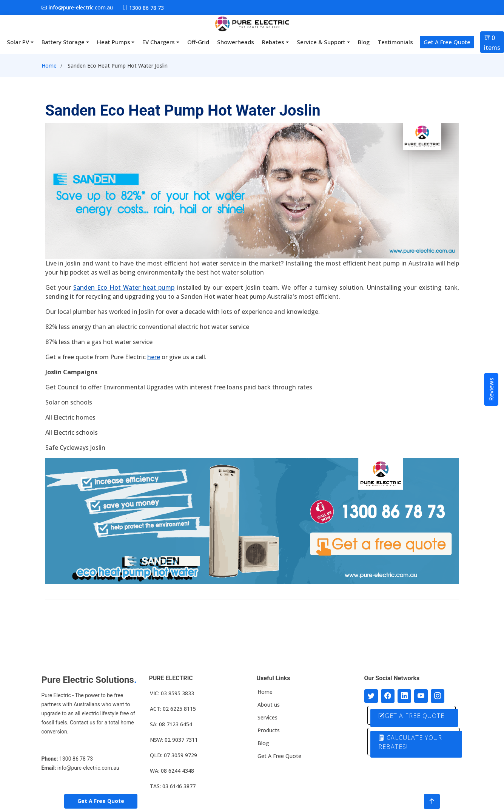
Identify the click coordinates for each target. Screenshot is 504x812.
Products (269, 730)
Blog (364, 42)
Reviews (491, 389)
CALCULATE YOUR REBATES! (411, 742)
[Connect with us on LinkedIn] (404, 696)
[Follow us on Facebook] (388, 696)
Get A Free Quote (447, 42)
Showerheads (236, 42)
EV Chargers (159, 42)
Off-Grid (198, 42)
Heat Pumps (114, 42)
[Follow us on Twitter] (371, 696)
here (154, 357)
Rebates (273, 42)
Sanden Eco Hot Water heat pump (124, 287)
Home (49, 66)
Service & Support (321, 42)
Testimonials (395, 42)
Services (267, 718)
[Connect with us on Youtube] (421, 696)
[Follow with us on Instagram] (438, 696)
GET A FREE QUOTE (412, 716)
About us (269, 705)
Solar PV (18, 42)
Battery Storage (63, 42)
